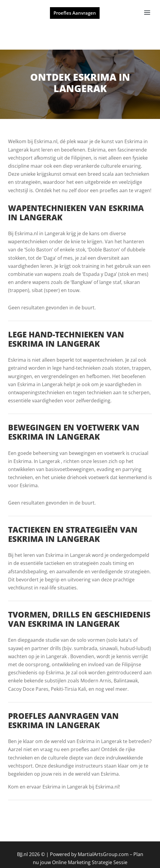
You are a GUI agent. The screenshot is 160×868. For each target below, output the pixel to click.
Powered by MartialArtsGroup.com (89, 854)
